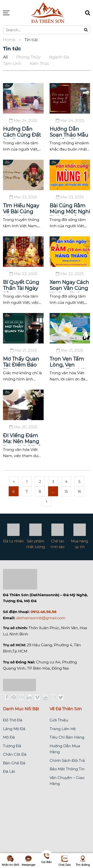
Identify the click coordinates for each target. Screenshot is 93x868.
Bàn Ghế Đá (14, 763)
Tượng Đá (12, 746)
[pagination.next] (46, 501)
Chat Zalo (65, 860)
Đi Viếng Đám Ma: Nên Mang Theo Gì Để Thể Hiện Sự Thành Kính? (22, 439)
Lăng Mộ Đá (14, 729)
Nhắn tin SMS (10, 860)
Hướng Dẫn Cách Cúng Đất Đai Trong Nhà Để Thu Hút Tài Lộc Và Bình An (22, 132)
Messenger (29, 860)
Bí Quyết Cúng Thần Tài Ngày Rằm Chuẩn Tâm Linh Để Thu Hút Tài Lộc (22, 286)
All (5, 57)
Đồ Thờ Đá (13, 720)
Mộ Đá (9, 737)
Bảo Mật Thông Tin (67, 769)
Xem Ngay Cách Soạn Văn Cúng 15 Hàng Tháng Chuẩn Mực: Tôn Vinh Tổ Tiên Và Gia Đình (70, 286)
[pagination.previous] (14, 481)
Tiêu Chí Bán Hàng (67, 737)
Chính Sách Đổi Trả (67, 760)
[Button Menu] (6, 13)
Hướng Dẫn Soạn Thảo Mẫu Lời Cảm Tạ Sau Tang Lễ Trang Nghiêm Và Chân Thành (69, 132)
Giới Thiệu (59, 720)
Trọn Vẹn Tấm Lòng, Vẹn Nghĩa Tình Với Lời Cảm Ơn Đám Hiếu (68, 362)
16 (79, 491)
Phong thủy (28, 57)
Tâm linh (12, 64)
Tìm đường (83, 860)
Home (9, 40)
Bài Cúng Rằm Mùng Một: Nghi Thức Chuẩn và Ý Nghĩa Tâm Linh (70, 209)
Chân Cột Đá (15, 754)
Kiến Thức (40, 64)
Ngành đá (59, 57)
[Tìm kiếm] (88, 13)
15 (66, 491)
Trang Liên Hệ (63, 729)
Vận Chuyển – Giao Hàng (67, 781)
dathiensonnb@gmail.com (41, 618)
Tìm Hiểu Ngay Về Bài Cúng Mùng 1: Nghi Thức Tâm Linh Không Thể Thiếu (21, 209)
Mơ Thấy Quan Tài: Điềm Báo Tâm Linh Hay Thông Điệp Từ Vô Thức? (21, 362)
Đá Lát (9, 771)
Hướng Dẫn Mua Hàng (65, 749)
